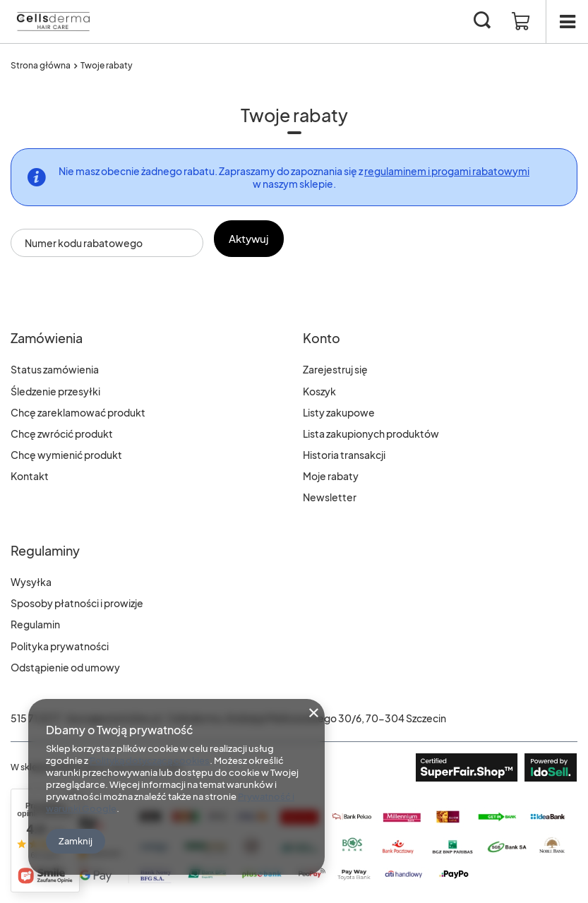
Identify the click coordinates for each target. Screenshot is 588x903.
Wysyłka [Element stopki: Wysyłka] (31, 582)
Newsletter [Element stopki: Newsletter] (330, 497)
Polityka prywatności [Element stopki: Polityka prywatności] (60, 646)
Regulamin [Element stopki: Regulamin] (35, 624)
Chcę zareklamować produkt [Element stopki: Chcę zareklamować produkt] (78, 412)
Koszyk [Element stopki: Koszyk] (319, 391)
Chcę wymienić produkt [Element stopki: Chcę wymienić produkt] (66, 455)
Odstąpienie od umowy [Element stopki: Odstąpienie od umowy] (65, 667)
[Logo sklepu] (53, 21)
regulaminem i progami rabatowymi (447, 171)
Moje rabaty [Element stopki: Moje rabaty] (331, 476)
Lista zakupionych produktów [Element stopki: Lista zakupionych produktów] (371, 433)
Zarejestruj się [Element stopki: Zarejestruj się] (335, 369)
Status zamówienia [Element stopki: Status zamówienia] (55, 369)
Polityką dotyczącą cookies (150, 760)
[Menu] (567, 22)
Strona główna (41, 65)
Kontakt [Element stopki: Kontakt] (30, 476)
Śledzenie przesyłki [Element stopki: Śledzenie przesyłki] (55, 391)
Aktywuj (256, 238)
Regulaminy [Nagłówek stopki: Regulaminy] (45, 550)
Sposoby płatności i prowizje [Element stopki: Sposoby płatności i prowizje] (77, 603)
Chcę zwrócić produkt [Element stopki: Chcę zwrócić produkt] (62, 433)
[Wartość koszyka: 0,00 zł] (521, 22)
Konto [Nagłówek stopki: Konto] (322, 338)
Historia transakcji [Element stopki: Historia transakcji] (344, 455)
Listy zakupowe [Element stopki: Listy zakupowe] (339, 412)
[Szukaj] (482, 21)
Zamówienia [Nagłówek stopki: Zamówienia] (47, 338)
